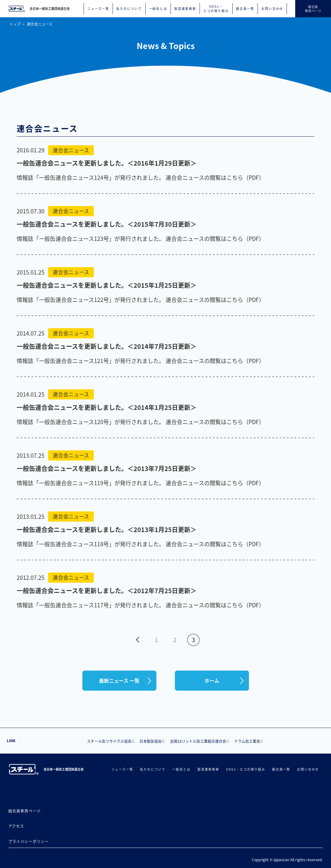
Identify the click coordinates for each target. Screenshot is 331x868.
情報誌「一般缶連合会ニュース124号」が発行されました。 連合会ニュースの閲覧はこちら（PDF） (141, 177)
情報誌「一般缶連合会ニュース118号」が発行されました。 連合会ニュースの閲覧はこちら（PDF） (141, 544)
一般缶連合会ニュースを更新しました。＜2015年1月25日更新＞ (107, 285)
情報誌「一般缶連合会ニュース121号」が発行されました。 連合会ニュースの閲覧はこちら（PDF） (141, 361)
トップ (15, 24)
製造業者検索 (185, 9)
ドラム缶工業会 (247, 741)
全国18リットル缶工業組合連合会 (198, 741)
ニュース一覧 (98, 9)
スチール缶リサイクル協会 (109, 741)
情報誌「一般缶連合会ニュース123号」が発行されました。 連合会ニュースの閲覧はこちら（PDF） (141, 238)
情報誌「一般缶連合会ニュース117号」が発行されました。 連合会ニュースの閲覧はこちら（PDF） (141, 605)
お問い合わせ (272, 9)
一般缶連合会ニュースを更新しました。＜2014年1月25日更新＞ (107, 407)
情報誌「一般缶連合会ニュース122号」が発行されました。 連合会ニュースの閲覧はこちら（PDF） (141, 300)
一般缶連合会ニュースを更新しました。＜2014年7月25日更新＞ (107, 346)
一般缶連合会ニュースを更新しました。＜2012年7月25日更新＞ (107, 591)
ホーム (212, 680)
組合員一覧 (245, 9)
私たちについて (129, 9)
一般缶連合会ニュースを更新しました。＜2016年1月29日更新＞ (107, 163)
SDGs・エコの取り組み (216, 9)
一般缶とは (158, 9)
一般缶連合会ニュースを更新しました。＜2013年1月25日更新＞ (107, 529)
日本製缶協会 (151, 741)
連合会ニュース (40, 24)
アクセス (16, 826)
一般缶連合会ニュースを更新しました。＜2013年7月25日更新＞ (107, 468)
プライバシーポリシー (29, 841)
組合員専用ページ (25, 811)
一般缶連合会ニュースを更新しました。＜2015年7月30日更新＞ (107, 224)
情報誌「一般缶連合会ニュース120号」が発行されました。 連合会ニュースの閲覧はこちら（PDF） (141, 422)
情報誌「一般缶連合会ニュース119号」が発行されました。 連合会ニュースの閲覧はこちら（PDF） (141, 483)
